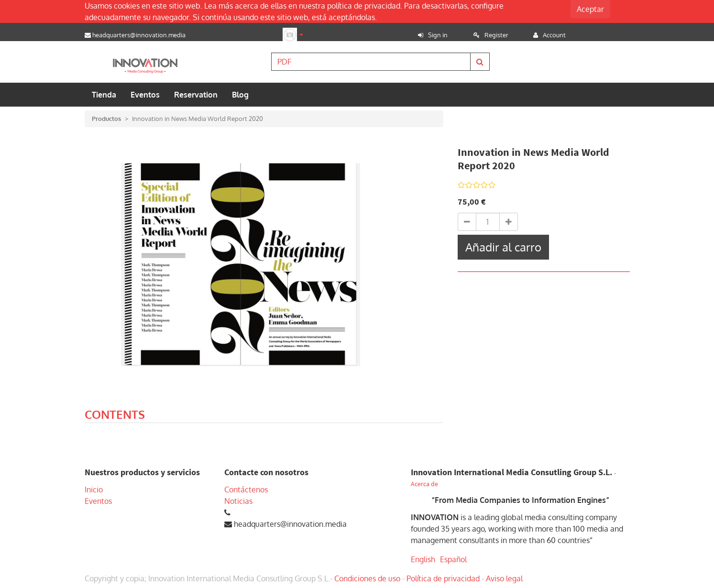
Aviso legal (504, 578)
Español (453, 559)
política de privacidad (364, 6)
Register (496, 35)
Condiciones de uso (367, 578)
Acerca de (424, 484)
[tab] (115, 416)
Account (554, 35)
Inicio (94, 490)
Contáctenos (246, 490)
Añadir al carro (503, 247)
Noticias (238, 501)
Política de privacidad (443, 578)
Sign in (438, 35)
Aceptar (590, 9)
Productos (106, 119)
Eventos (98, 501)
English (423, 559)
